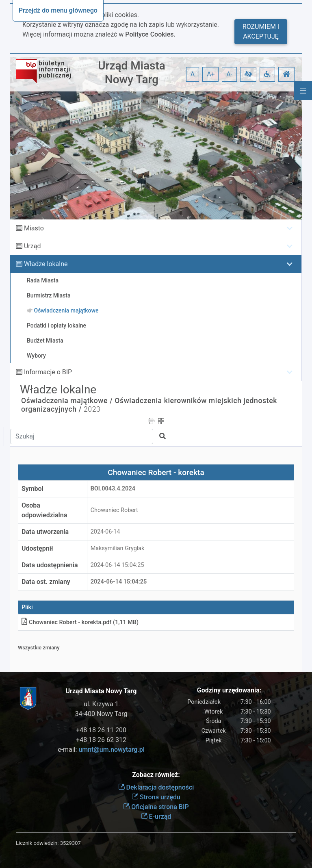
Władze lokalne (46, 264)
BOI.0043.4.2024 (113, 489)
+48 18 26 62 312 (101, 740)
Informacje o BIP (48, 372)
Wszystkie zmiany (39, 648)
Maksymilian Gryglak (118, 548)
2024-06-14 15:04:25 (117, 565)
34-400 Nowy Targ (101, 714)
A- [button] (229, 74)
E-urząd (156, 817)
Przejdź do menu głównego (58, 10)
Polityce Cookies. (150, 34)
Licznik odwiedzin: (37, 843)
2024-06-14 (105, 532)
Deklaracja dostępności (156, 787)
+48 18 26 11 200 (101, 730)
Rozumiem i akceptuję (261, 31)
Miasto (34, 228)
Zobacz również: (156, 775)
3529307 (70, 843)
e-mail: (101, 750)
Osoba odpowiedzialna (44, 510)
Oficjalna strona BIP (156, 807)
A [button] (193, 74)
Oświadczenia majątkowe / (67, 401)
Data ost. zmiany (46, 582)
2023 (92, 409)
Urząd (32, 246)
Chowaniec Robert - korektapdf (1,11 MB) (80, 622)
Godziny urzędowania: (229, 690)
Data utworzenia (45, 532)
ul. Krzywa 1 (101, 704)
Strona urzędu (156, 797)
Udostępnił (37, 548)
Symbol (32, 489)
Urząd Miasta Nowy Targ (132, 73)
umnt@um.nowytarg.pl (111, 750)
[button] (248, 74)
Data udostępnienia (50, 565)
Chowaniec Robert (114, 510)
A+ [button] (211, 74)
